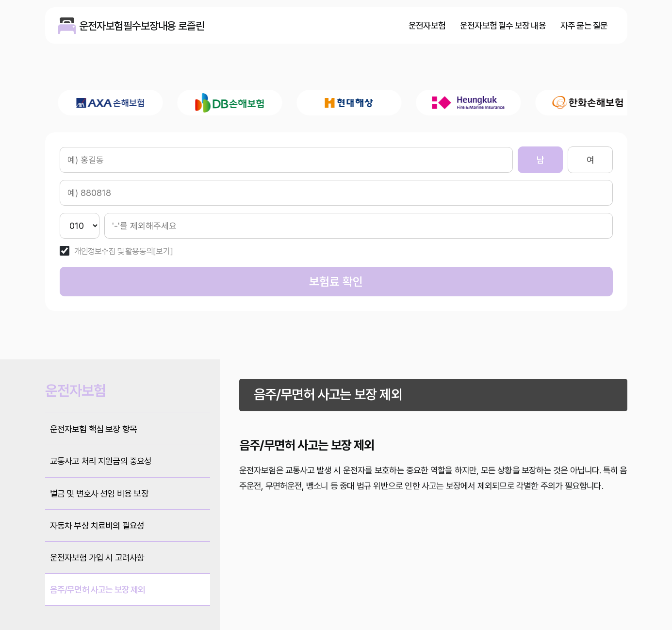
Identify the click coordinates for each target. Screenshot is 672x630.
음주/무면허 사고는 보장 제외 (98, 590)
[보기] (163, 251)
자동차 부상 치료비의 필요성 (97, 525)
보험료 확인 (336, 282)
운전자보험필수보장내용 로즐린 (67, 26)
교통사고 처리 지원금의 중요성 (101, 461)
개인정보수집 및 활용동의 (114, 251)
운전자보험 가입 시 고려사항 (97, 557)
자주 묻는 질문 (584, 26)
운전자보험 (427, 26)
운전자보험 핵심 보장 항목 (94, 429)
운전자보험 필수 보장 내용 (503, 26)
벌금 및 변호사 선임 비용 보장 (99, 493)
